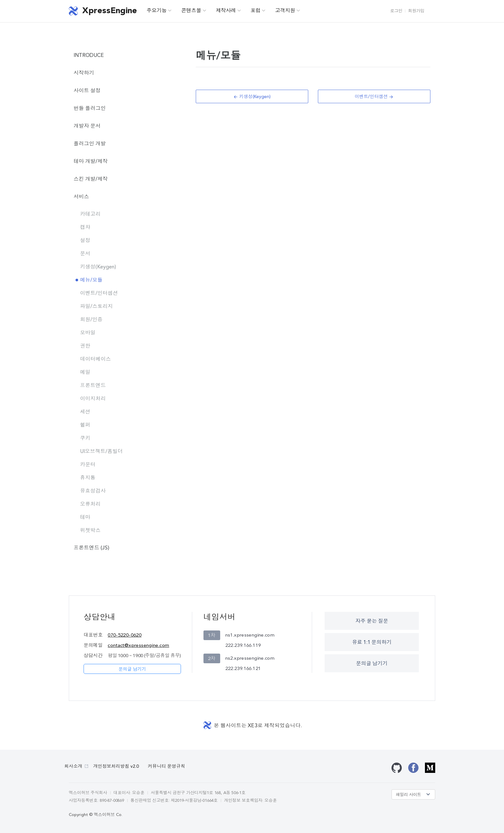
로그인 (396, 11)
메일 (85, 373)
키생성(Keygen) (98, 267)
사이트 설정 (87, 91)
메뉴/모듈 (91, 280)
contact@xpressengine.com (138, 646)
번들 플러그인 (90, 109)
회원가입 (416, 11)
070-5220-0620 (125, 635)
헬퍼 (85, 425)
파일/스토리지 (96, 307)
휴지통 (88, 478)
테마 (85, 518)
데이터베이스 (95, 359)
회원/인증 (91, 320)
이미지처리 (93, 399)
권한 (85, 346)
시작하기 (84, 73)
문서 (85, 254)
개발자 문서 (87, 126)
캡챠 (85, 228)
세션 (85, 412)
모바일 (88, 333)
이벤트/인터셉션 (99, 294)
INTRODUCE (89, 56)
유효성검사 (93, 491)
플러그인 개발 (90, 144)
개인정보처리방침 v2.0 (116, 766)
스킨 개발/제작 (91, 179)
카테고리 (90, 214)
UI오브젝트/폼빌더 (101, 452)
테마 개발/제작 (91, 162)
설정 (85, 241)
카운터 (88, 465)
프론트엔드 (93, 386)
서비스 (81, 197)
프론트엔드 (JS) (91, 548)
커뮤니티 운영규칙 (166, 766)
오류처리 (90, 504)
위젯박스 (90, 531)
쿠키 (85, 439)
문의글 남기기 (132, 669)
